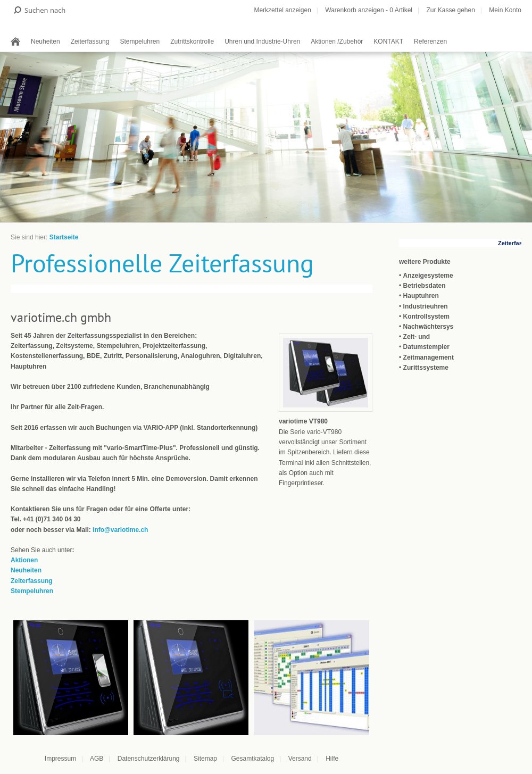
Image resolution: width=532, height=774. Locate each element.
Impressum (60, 759)
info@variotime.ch (120, 530)
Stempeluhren (140, 41)
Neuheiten (45, 41)
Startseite (64, 237)
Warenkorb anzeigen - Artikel (369, 10)
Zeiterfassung (90, 41)
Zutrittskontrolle (192, 41)
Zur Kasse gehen (450, 10)
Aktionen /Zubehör (337, 41)
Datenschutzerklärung (149, 759)
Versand (300, 759)
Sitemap (205, 759)
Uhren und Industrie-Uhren (262, 41)
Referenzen (430, 41)
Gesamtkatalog (252, 759)
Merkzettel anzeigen (282, 10)
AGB (97, 759)
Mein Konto (505, 10)
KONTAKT (388, 41)
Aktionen (24, 560)
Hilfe (332, 759)
